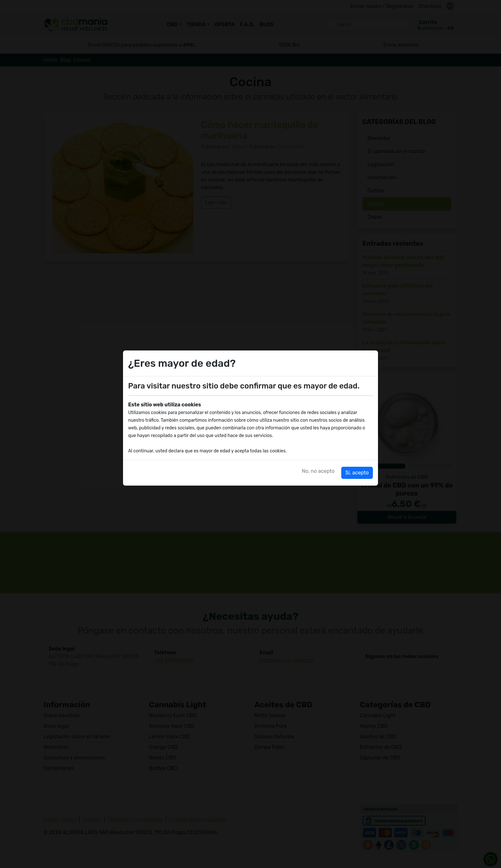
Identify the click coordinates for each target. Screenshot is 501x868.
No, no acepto (318, 471)
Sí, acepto (357, 473)
